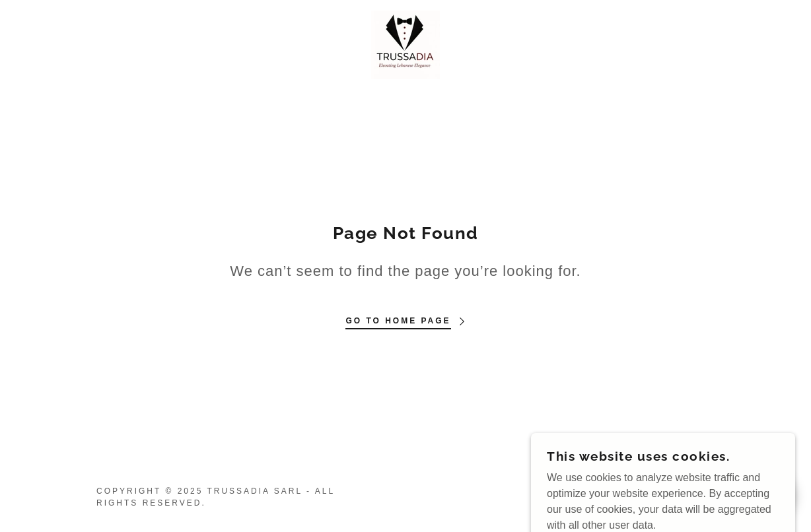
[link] (405, 44)
